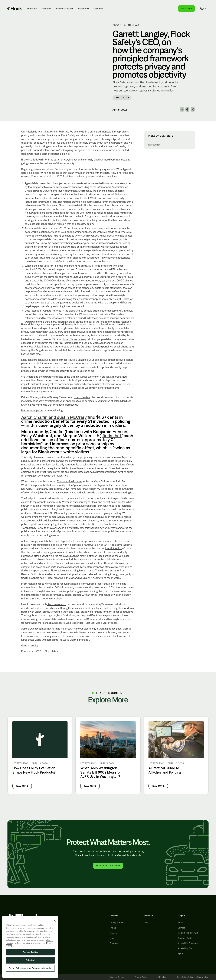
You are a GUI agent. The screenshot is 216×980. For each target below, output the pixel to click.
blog (116, 25)
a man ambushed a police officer (92, 563)
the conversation (57, 604)
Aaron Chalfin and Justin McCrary (54, 417)
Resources (83, 9)
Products (32, 9)
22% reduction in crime (70, 481)
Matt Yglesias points (32, 410)
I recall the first (113, 548)
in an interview (82, 397)
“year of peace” (81, 485)
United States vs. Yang (74, 339)
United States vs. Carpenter (49, 347)
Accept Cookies (30, 952)
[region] (30, 947)
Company (99, 9)
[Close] (55, 921)
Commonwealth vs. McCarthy (47, 332)
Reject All (30, 960)
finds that (112, 435)
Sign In (203, 8)
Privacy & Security (64, 9)
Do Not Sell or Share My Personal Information (30, 968)
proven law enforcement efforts (103, 541)
